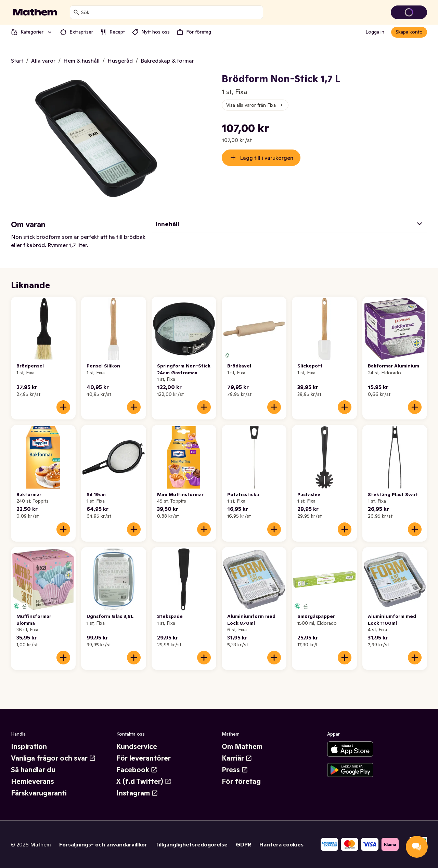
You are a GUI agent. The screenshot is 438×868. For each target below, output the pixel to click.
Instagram (137, 793)
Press (235, 770)
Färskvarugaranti (39, 793)
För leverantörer (144, 758)
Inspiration (29, 747)
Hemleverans (33, 781)
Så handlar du (33, 770)
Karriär (237, 758)
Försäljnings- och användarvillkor (103, 844)
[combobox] (171, 12)
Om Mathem (242, 747)
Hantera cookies (281, 844)
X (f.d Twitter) (144, 781)
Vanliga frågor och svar (53, 758)
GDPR (243, 844)
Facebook (137, 770)
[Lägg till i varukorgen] (63, 407)
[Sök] (76, 12)
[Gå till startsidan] (35, 12)
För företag (241, 781)
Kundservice (137, 747)
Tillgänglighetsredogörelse (191, 844)
